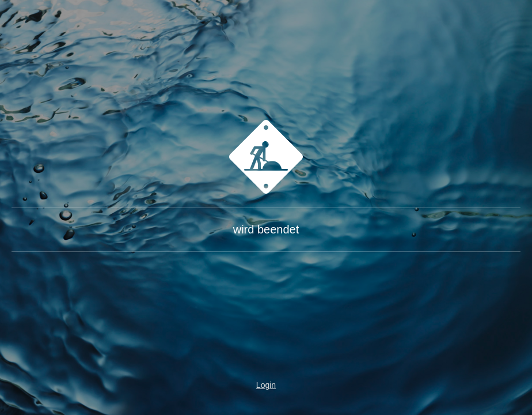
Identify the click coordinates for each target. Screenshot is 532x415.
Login (266, 385)
